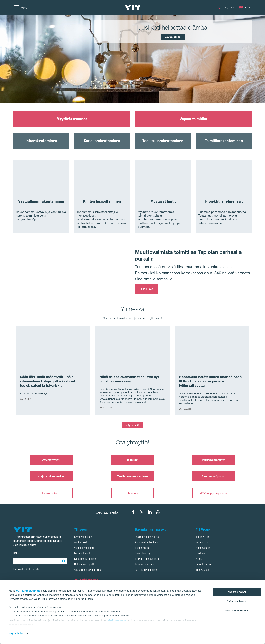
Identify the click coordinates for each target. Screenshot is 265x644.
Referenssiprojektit (84, 565)
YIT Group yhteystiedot (214, 493)
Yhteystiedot (202, 570)
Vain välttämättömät (237, 610)
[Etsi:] (63, 561)
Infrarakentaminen (214, 460)
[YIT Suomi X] (142, 512)
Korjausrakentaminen (51, 476)
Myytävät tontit (82, 554)
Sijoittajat (201, 554)
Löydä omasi (173, 37)
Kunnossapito (142, 548)
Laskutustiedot (51, 493)
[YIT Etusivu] (132, 8)
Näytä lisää (132, 425)
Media (199, 559)
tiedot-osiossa (117, 620)
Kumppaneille (203, 548)
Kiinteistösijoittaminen (86, 559)
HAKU (16, 553)
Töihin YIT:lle (202, 537)
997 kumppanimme (28, 591)
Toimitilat (133, 460)
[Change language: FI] (245, 8)
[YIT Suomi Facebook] (133, 512)
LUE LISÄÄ (147, 289)
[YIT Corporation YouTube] (158, 512)
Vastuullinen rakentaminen (88, 570)
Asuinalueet (80, 543)
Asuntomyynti (51, 460)
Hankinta (132, 493)
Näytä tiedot (16, 633)
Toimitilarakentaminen (147, 570)
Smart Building (143, 554)
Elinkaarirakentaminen (147, 559)
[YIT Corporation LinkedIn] (150, 512)
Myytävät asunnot (84, 537)
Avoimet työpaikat (214, 476)
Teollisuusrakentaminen (132, 476)
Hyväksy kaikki (237, 592)
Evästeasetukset (237, 601)
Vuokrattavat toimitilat (86, 548)
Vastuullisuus (203, 543)
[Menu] (20, 8)
